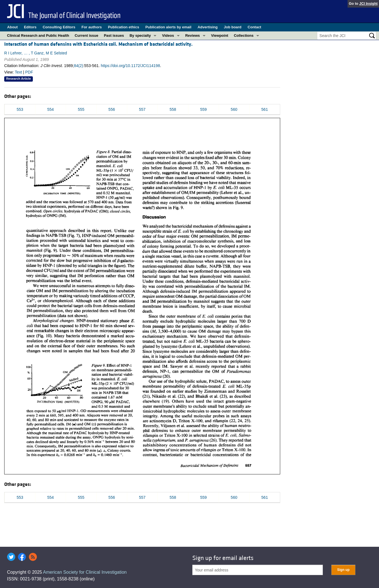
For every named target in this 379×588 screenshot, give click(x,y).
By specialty (140, 35)
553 (20, 109)
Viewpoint (220, 35)
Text (19, 72)
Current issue (86, 35)
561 (265, 109)
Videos (168, 35)
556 (112, 109)
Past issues (114, 35)
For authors (92, 27)
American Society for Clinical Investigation (85, 572)
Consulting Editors (59, 27)
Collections (244, 35)
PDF (29, 72)
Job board (233, 27)
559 (203, 109)
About (13, 27)
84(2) (78, 66)
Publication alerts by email (168, 27)
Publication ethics (123, 27)
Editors (30, 27)
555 (81, 109)
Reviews (193, 35)
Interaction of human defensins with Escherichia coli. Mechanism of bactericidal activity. (98, 44)
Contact (254, 27)
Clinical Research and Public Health (38, 35)
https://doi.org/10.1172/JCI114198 (130, 66)
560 (234, 109)
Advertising (208, 27)
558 (173, 109)
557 (142, 109)
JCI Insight (368, 4)
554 (50, 109)
